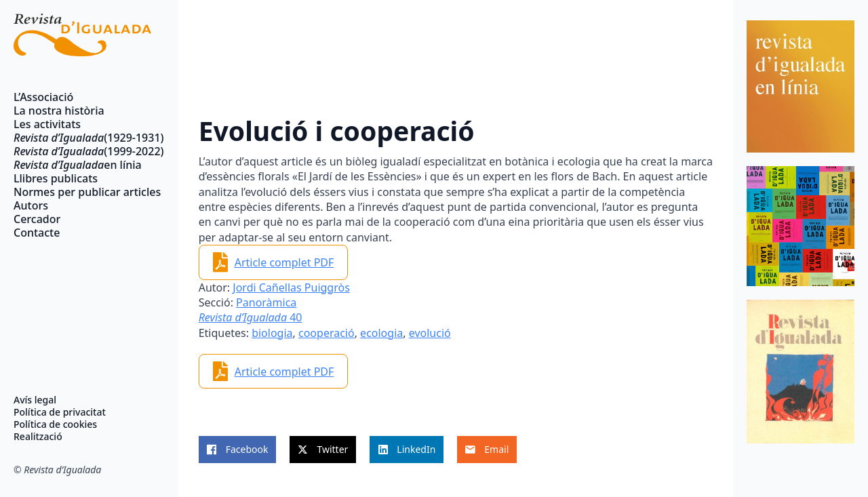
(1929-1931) (82, 138)
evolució (430, 333)
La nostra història (59, 111)
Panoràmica (266, 302)
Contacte (37, 233)
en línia (78, 165)
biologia (272, 333)
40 (251, 317)
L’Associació (43, 97)
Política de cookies (55, 424)
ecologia (381, 333)
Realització (38, 437)
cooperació (327, 333)
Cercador (37, 219)
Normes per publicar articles (82, 192)
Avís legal (35, 400)
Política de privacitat (60, 412)
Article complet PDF (284, 262)
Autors (31, 205)
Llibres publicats (56, 178)
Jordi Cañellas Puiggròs (291, 287)
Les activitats (47, 124)
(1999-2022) (82, 151)
